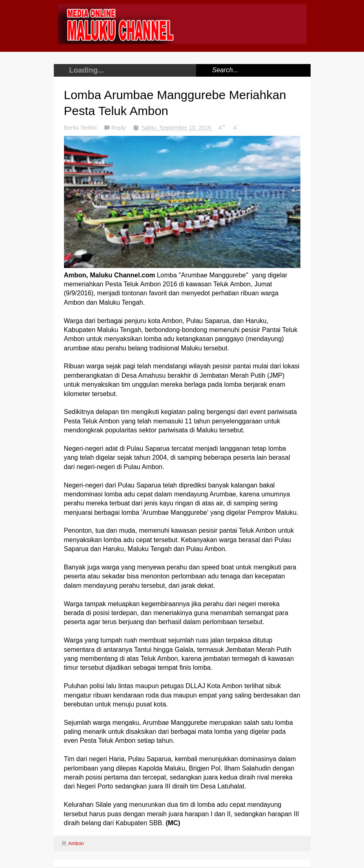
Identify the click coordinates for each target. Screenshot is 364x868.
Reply (119, 128)
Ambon (76, 844)
